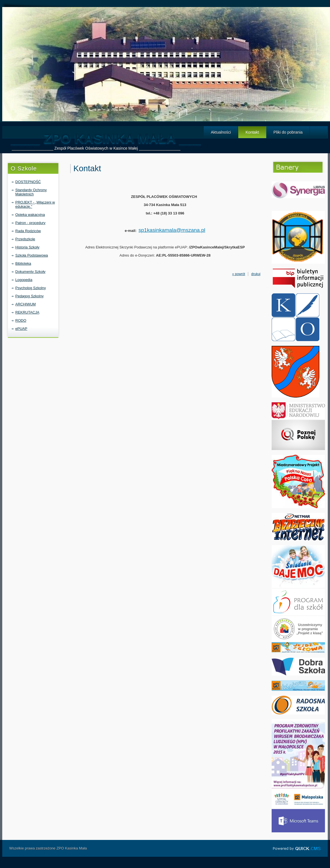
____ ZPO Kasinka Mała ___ (106, 138)
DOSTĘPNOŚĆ (28, 182)
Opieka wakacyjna (30, 215)
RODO (21, 320)
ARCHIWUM (26, 304)
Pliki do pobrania (288, 132)
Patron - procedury (31, 223)
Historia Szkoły (27, 247)
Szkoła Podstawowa (32, 255)
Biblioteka (23, 263)
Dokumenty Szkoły (31, 272)
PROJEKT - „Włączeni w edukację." (35, 204)
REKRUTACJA (27, 312)
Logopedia (24, 280)
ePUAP (21, 329)
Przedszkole (25, 239)
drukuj (256, 274)
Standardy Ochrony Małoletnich (31, 192)
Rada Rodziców (28, 231)
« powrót (239, 274)
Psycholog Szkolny (31, 288)
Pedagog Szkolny (30, 296)
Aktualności (221, 132)
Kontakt (252, 132)
